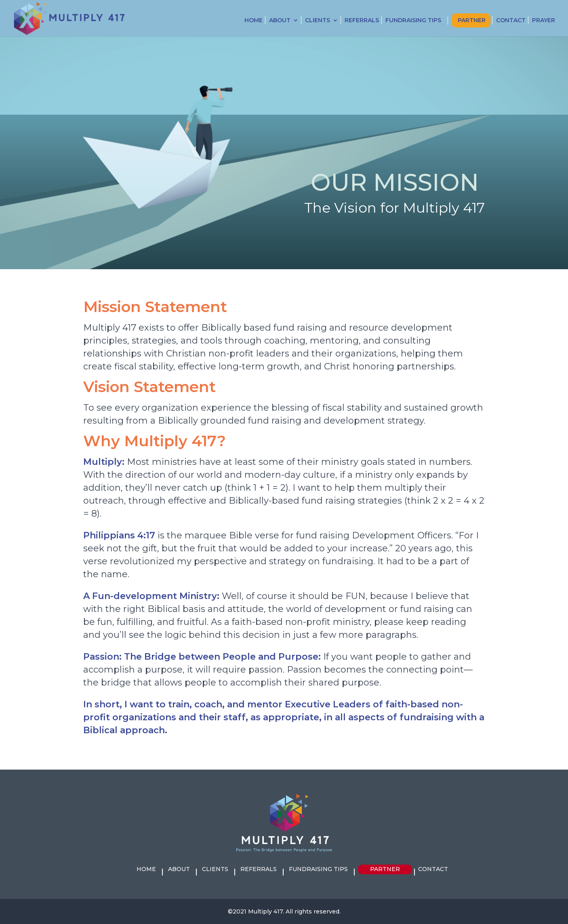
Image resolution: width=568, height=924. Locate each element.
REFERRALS (362, 21)
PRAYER (544, 21)
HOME (253, 21)
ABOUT (280, 21)
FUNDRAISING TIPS (413, 21)
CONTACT (511, 21)
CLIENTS (318, 21)
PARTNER (472, 21)
